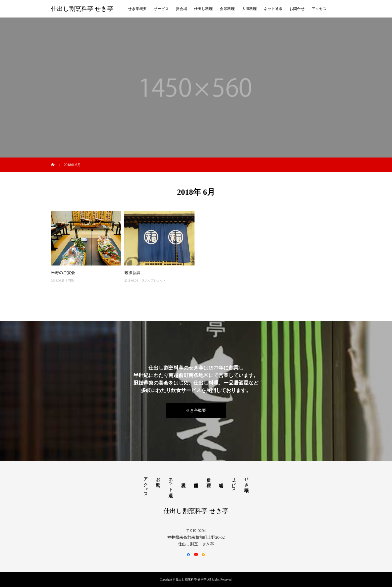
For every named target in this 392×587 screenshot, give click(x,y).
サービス (161, 9)
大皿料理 (249, 9)
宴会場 (181, 9)
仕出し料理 (203, 9)
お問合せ (297, 9)
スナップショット (154, 280)
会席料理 (227, 9)
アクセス (319, 9)
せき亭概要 (137, 9)
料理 (71, 280)
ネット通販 (273, 9)
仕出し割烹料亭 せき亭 (82, 9)
